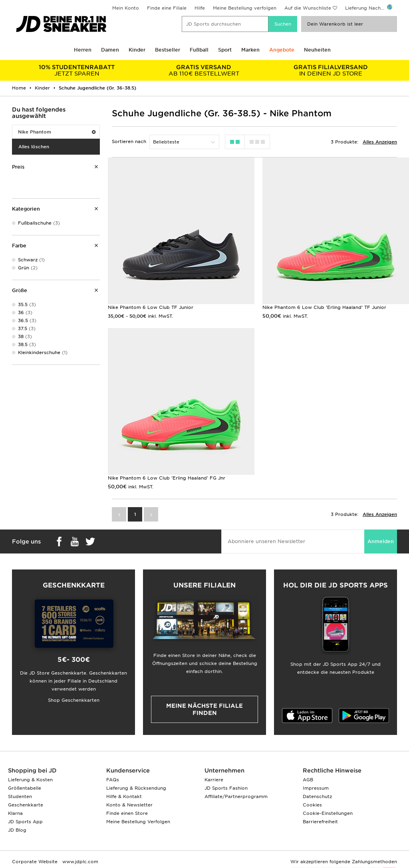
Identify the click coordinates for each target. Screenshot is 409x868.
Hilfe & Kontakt (124, 796)
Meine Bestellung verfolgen (245, 8)
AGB (308, 780)
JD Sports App (25, 822)
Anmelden (381, 541)
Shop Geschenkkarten (74, 700)
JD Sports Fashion (226, 788)
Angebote (282, 50)
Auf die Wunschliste (308, 8)
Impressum (316, 788)
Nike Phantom (57, 132)
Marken (250, 50)
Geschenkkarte (26, 805)
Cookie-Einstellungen (328, 813)
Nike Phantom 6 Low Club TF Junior (151, 307)
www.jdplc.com (79, 862)
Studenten (20, 796)
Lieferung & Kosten (30, 780)
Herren (83, 50)
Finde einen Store (127, 813)
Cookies (312, 805)
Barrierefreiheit (320, 822)
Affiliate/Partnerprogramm (236, 796)
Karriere (214, 780)
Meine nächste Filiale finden (204, 709)
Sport (225, 50)
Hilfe (200, 8)
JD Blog (17, 830)
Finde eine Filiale (167, 8)
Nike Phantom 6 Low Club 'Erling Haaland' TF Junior (324, 307)
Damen (110, 50)
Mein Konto (126, 8)
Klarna (15, 813)
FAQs (113, 780)
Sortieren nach (129, 141)
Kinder (137, 50)
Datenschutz (317, 796)
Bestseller (168, 50)
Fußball (199, 50)
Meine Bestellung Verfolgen (138, 822)
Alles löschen (34, 147)
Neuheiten (317, 50)
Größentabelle (25, 788)
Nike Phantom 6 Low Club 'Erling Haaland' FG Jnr (167, 478)
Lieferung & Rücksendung (136, 788)
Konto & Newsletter (129, 805)
